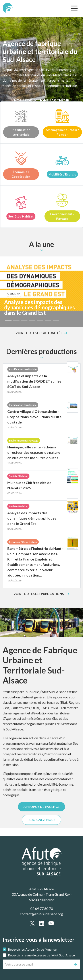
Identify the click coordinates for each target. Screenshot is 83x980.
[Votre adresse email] (37, 964)
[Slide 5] (40, 321)
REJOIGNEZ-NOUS (41, 820)
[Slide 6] (48, 321)
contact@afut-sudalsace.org (41, 914)
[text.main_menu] (74, 8)
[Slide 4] (32, 321)
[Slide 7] (56, 321)
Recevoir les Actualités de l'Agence (32, 949)
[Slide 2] (16, 321)
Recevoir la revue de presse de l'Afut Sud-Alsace (41, 955)
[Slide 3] (24, 321)
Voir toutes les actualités (39, 333)
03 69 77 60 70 (42, 908)
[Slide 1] (8, 321)
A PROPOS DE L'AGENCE (41, 807)
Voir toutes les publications (39, 594)
